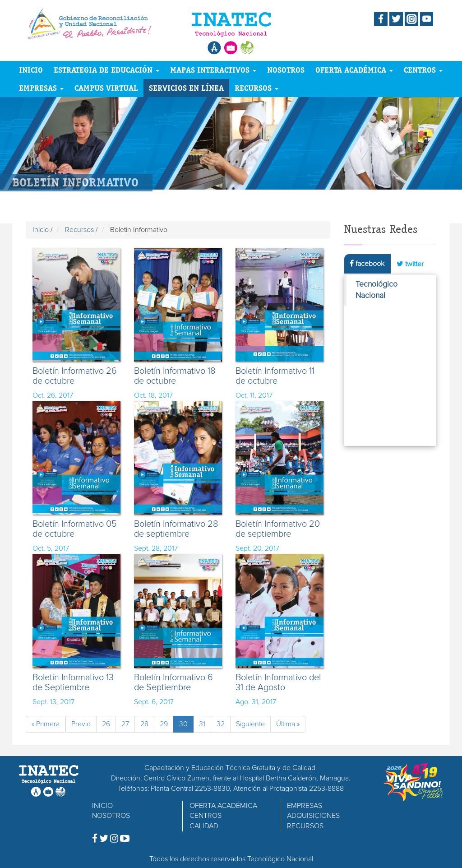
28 (144, 724)
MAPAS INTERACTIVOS (213, 70)
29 (164, 724)
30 (183, 724)
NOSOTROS (286, 70)
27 (125, 724)
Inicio (41, 230)
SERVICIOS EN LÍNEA (186, 88)
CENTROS (423, 70)
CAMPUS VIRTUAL (106, 88)
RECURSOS (256, 88)
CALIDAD (204, 826)
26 (106, 724)
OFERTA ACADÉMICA (354, 70)
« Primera (46, 724)
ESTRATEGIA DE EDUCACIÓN (106, 70)
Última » (288, 724)
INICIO (31, 70)
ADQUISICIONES (313, 816)
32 (221, 724)
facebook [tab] (367, 263)
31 (202, 724)
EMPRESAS (41, 88)
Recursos (79, 230)
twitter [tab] (410, 264)
